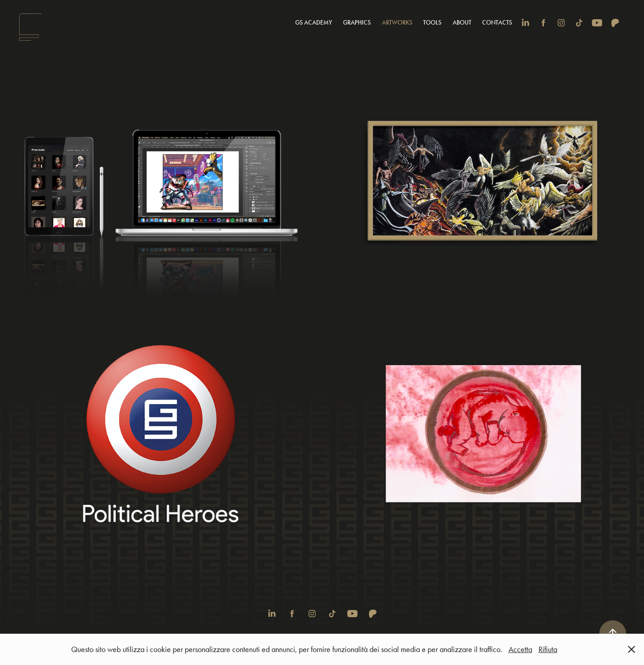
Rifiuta (548, 649)
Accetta (520, 649)
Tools (432, 23)
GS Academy (314, 23)
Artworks (397, 23)
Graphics (357, 23)
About (462, 23)
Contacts (497, 23)
